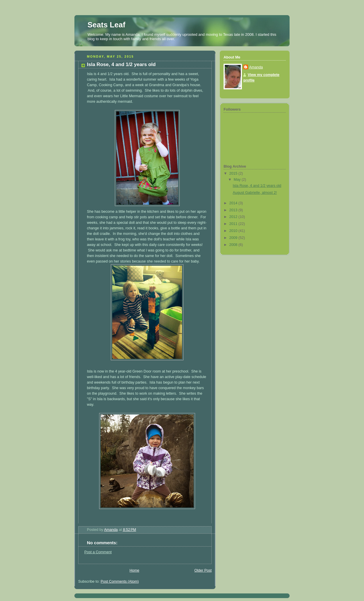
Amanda (256, 67)
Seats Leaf (106, 25)
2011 (234, 224)
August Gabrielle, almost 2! (255, 193)
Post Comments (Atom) (120, 582)
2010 (234, 231)
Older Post (203, 570)
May (238, 180)
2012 (234, 217)
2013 (234, 210)
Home (134, 570)
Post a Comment (98, 552)
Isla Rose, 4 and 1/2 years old (257, 186)
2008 (234, 245)
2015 (234, 173)
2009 (234, 238)
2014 (234, 203)
